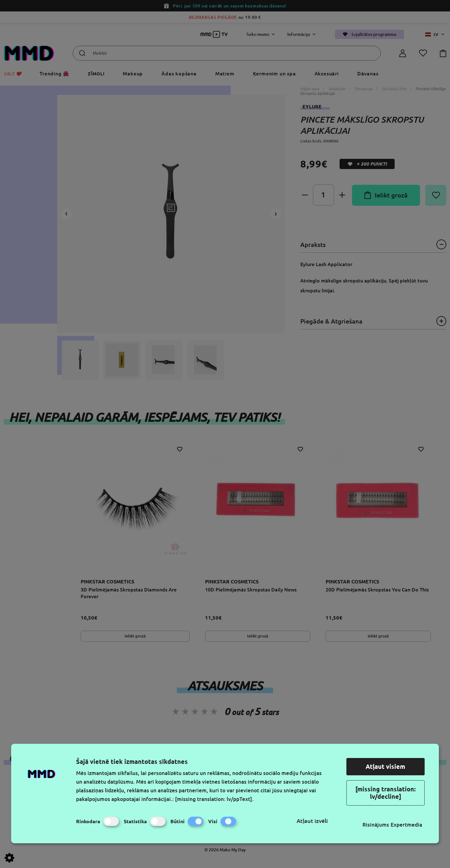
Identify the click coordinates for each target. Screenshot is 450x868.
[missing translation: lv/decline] (386, 793)
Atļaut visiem (385, 766)
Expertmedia (406, 825)
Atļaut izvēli (312, 821)
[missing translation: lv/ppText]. (214, 799)
